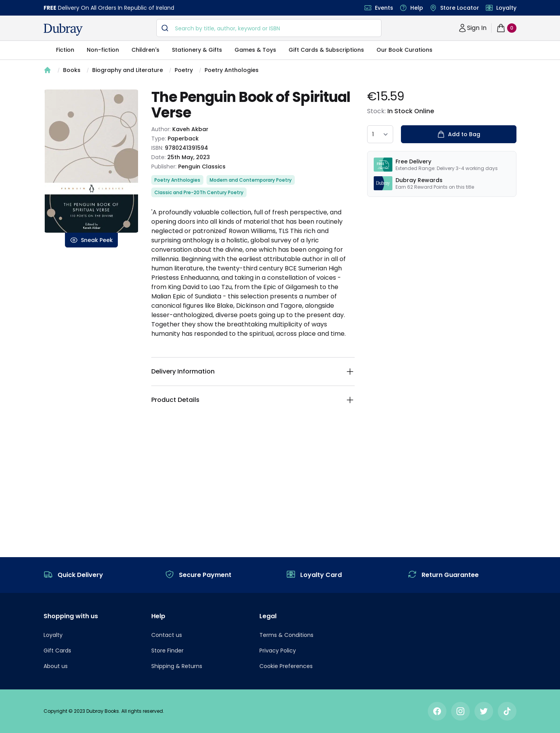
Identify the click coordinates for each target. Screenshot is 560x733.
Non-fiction (103, 50)
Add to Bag (459, 134)
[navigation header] (63, 30)
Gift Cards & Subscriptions (326, 50)
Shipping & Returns (177, 666)
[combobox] (269, 28)
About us (56, 666)
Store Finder (167, 651)
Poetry (184, 70)
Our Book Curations (404, 50)
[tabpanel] (91, 161)
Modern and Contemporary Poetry (251, 180)
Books (72, 70)
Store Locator (460, 8)
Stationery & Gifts (197, 50)
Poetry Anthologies (232, 70)
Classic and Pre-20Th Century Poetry (199, 192)
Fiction (65, 50)
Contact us (167, 635)
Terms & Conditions (286, 635)
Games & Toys (255, 50)
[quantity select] (380, 134)
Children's (145, 50)
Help (417, 8)
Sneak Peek (91, 240)
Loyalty (506, 8)
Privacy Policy (278, 651)
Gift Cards (57, 651)
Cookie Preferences (286, 666)
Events (384, 8)
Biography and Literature (128, 70)
